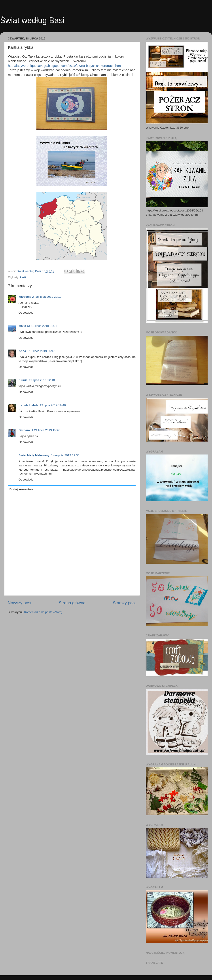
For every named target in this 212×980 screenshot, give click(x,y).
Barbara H (26, 430)
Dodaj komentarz (22, 489)
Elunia (23, 380)
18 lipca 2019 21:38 (44, 326)
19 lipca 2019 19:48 (53, 405)
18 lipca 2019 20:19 (49, 297)
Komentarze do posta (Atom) (43, 612)
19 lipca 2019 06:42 (42, 351)
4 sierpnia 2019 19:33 (65, 455)
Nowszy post (20, 603)
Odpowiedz (26, 313)
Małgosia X (26, 297)
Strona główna (72, 603)
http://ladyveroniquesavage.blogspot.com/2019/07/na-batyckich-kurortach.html (65, 66)
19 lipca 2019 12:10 (42, 380)
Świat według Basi (32, 20)
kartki (24, 277)
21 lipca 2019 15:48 (47, 430)
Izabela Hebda (28, 405)
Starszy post (124, 603)
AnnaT (23, 351)
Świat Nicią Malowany (34, 455)
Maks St (24, 326)
